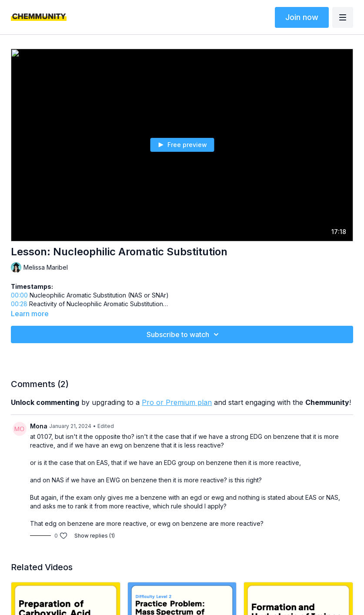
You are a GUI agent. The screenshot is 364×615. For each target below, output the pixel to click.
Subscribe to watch (184, 334)
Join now (302, 17)
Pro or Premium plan (177, 402)
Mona (39, 426)
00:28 (19, 304)
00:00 (19, 295)
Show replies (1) (95, 536)
